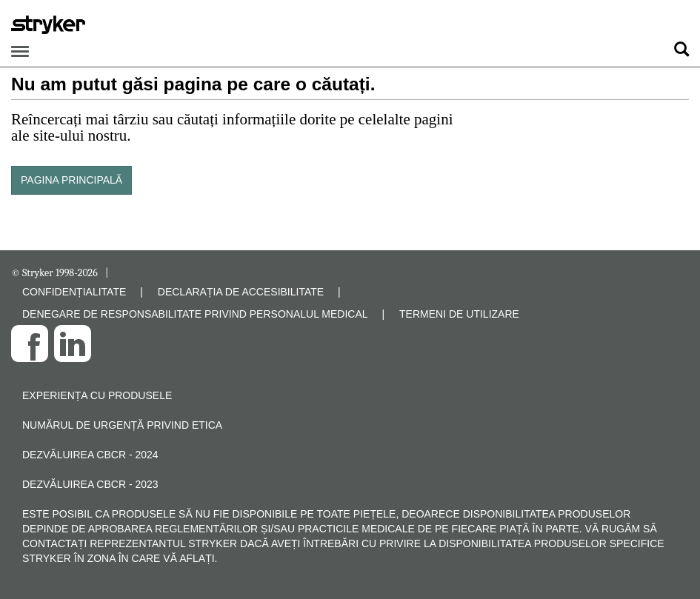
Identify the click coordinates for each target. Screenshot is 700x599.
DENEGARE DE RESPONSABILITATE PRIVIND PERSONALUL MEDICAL (195, 314)
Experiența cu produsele (97, 395)
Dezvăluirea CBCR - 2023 (90, 484)
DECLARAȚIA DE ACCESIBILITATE (241, 292)
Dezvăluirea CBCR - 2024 (90, 455)
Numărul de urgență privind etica (122, 425)
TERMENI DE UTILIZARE (459, 314)
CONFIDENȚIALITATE (74, 292)
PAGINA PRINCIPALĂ (71, 180)
